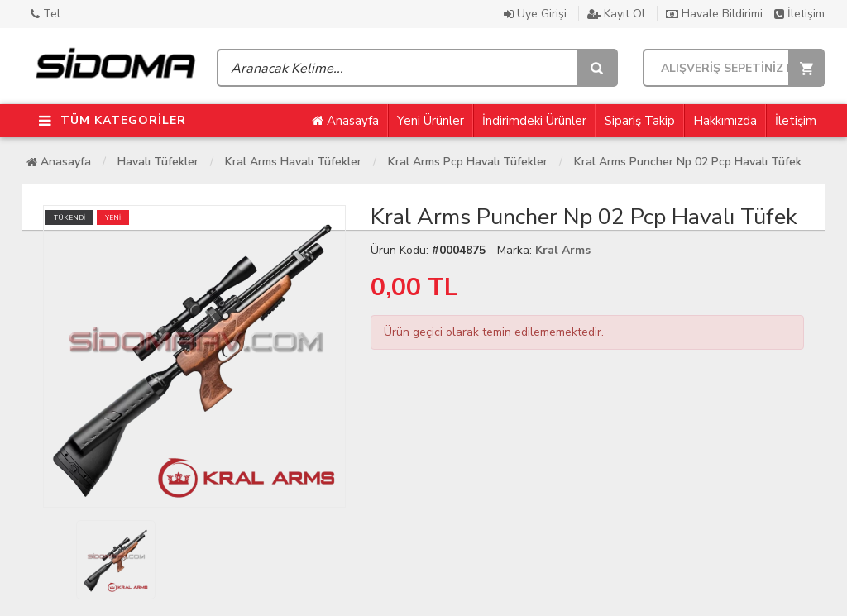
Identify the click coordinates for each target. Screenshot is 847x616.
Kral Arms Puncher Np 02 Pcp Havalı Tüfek (688, 162)
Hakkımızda (725, 121)
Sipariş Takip (640, 121)
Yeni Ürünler (431, 121)
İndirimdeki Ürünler (534, 121)
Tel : (48, 14)
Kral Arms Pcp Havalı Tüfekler (468, 162)
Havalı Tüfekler (158, 162)
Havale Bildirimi (716, 14)
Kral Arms (563, 250)
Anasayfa (345, 121)
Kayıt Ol (618, 14)
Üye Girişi (537, 14)
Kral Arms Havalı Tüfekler (293, 162)
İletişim (799, 14)
